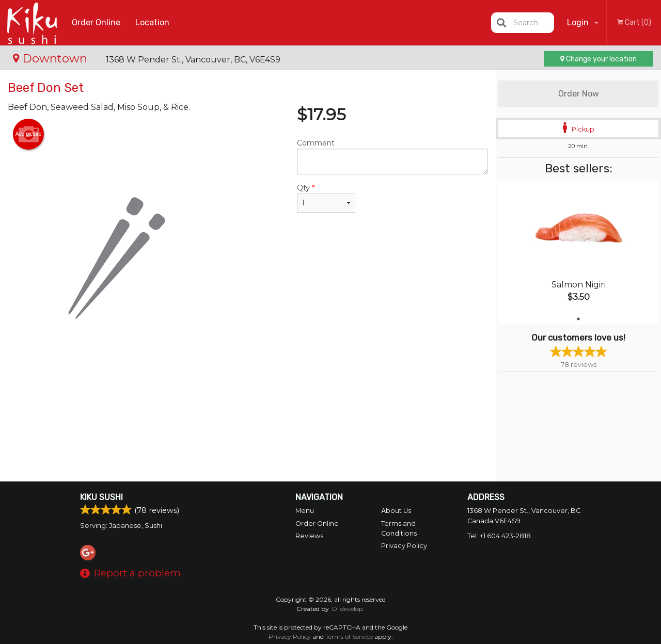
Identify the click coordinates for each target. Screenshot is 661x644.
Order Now (579, 94)
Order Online (96, 22)
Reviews (309, 536)
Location (152, 22)
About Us (396, 511)
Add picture (29, 134)
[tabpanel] (578, 252)
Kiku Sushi (101, 497)
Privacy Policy (404, 546)
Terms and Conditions (399, 528)
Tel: (499, 536)
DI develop (348, 609)
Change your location (599, 59)
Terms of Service (349, 637)
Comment (392, 156)
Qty (326, 198)
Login (578, 22)
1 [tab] (578, 319)
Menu (305, 511)
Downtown (52, 58)
